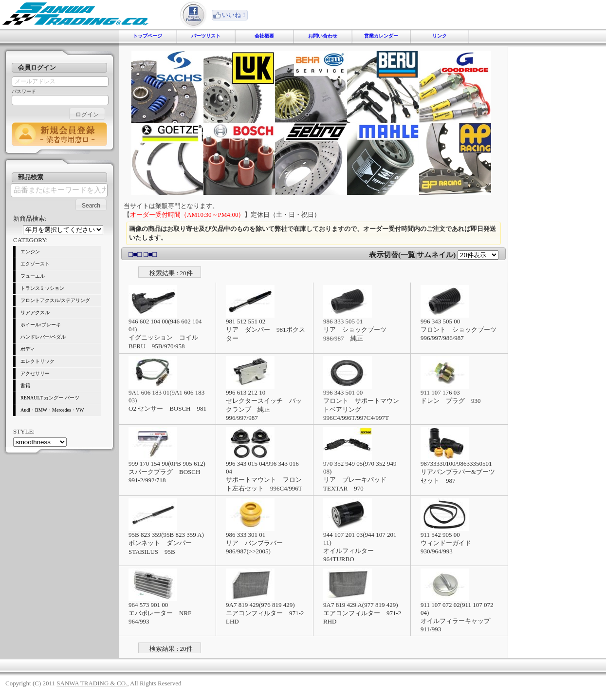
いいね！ (235, 15)
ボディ (28, 349)
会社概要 (264, 36)
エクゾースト (35, 264)
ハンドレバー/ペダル (43, 337)
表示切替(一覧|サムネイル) (412, 255)
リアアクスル (35, 312)
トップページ (147, 36)
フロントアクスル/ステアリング (55, 300)
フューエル (33, 276)
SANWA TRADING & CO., (92, 683)
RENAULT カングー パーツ (50, 398)
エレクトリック (37, 361)
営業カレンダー (381, 36)
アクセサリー (35, 373)
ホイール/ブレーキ (41, 325)
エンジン (30, 252)
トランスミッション (42, 288)
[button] (87, 114)
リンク (440, 36)
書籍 (25, 386)
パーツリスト (206, 36)
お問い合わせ (323, 36)
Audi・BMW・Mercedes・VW (52, 410)
